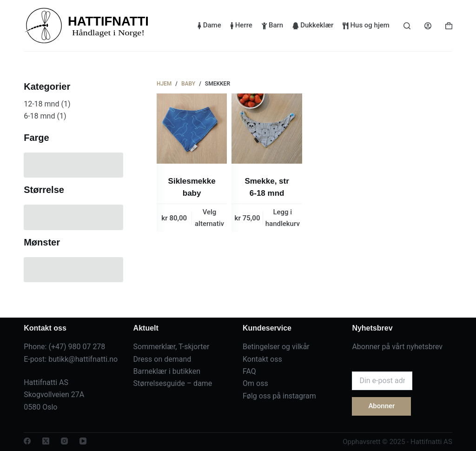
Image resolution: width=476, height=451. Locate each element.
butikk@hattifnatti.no (83, 359)
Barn (272, 25)
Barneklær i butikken (167, 371)
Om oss (255, 383)
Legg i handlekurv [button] (283, 218)
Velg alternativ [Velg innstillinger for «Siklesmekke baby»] (209, 218)
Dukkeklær (313, 25)
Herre (241, 25)
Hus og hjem (366, 25)
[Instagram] (64, 441)
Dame (209, 25)
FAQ (249, 371)
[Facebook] (27, 441)
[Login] (428, 26)
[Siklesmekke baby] (192, 129)
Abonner (381, 406)
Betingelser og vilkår (276, 347)
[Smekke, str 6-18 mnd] (267, 129)
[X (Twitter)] (46, 441)
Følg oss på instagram (279, 396)
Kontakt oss (262, 359)
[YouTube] (83, 441)
